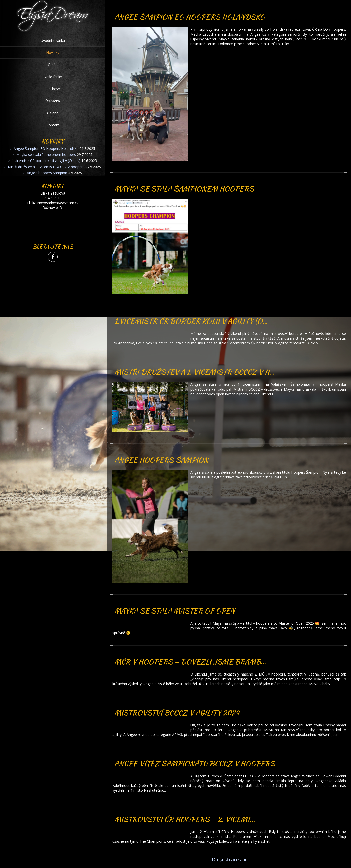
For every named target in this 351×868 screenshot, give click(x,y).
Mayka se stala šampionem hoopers (46, 155)
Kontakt (53, 125)
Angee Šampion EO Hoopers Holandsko (46, 149)
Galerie (53, 113)
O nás (53, 65)
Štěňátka (53, 101)
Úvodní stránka (53, 40)
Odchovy (53, 89)
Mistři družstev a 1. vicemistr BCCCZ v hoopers (46, 167)
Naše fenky (53, 77)
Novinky (53, 53)
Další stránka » (229, 860)
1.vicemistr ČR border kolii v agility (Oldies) (46, 161)
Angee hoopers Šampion (47, 173)
